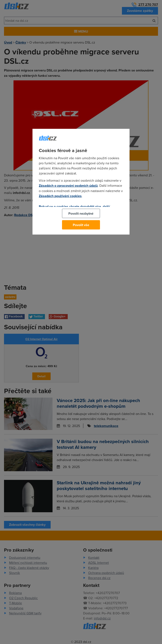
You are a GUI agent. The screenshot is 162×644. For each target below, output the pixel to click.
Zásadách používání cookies (60, 196)
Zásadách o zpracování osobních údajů (68, 186)
